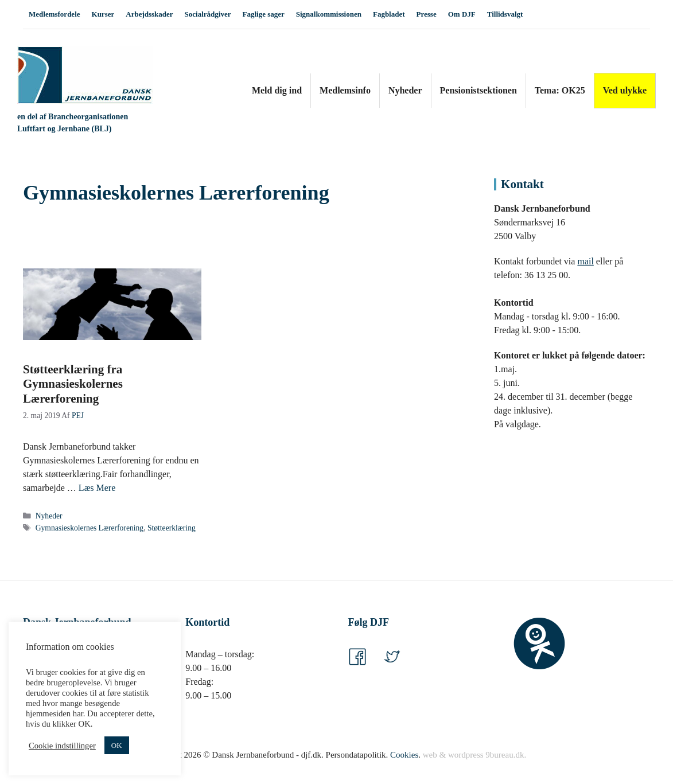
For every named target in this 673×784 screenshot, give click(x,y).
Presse (427, 14)
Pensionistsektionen (479, 90)
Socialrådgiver (208, 14)
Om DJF (462, 14)
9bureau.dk (505, 755)
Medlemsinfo (345, 90)
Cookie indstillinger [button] (62, 746)
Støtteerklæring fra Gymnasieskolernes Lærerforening (73, 384)
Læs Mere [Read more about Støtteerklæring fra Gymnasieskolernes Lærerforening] (97, 488)
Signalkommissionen (329, 14)
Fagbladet (389, 14)
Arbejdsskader (149, 14)
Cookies (404, 755)
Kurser (103, 14)
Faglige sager (263, 14)
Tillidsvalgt (505, 14)
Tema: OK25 (560, 90)
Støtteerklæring (172, 528)
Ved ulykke (625, 90)
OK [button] (117, 745)
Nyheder (405, 90)
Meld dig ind (277, 90)
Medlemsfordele (55, 14)
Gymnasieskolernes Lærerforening (90, 528)
